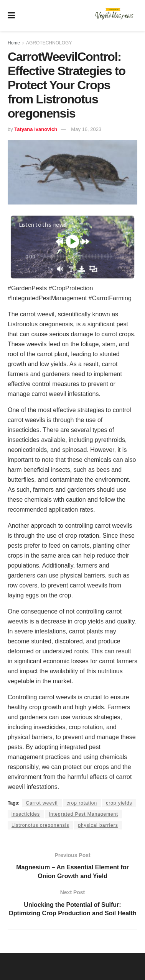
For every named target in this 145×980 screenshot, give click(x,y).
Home (14, 43)
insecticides (26, 814)
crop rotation (82, 803)
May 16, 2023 (86, 129)
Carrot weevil (42, 803)
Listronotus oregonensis (40, 825)
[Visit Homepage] (114, 16)
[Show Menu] (11, 16)
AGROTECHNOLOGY (49, 43)
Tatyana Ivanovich (36, 129)
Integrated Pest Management (83, 814)
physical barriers (98, 825)
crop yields (119, 803)
